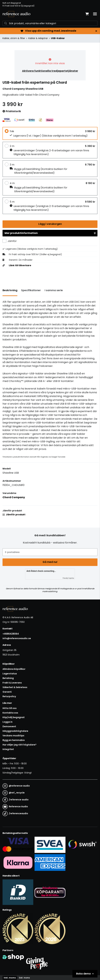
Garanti (7, 692)
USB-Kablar (58, 38)
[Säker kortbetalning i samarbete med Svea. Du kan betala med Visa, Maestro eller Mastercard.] (18, 845)
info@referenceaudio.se (17, 638)
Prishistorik (12, 111)
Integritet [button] (8, 749)
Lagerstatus (10, 674)
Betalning (8, 678)
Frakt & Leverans (12, 683)
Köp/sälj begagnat (14, 717)
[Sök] (50, 23)
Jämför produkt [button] (14, 515)
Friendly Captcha (68, 578)
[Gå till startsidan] (16, 14)
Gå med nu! (50, 562)
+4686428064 (11, 634)
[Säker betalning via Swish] (82, 845)
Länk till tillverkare (20, 265)
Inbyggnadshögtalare (15, 731)
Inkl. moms (10, 978)
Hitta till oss (10, 708)
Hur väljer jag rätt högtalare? (19, 745)
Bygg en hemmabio (14, 740)
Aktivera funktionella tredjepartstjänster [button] (50, 71)
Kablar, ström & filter (14, 38)
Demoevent (9, 726)
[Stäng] (96, 31)
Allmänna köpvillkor (14, 669)
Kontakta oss (10, 713)
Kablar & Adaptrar (38, 38)
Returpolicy (9, 696)
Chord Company (14, 497)
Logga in (7, 722)
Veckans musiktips (13, 736)
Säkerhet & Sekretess (15, 687)
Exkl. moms (24, 978)
